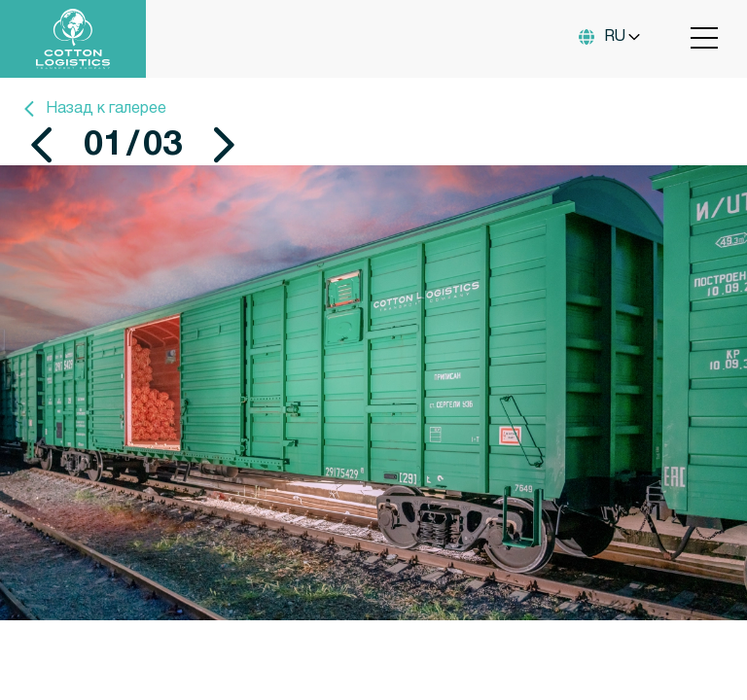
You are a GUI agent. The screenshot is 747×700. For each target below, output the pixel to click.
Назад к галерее (93, 109)
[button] (42, 145)
